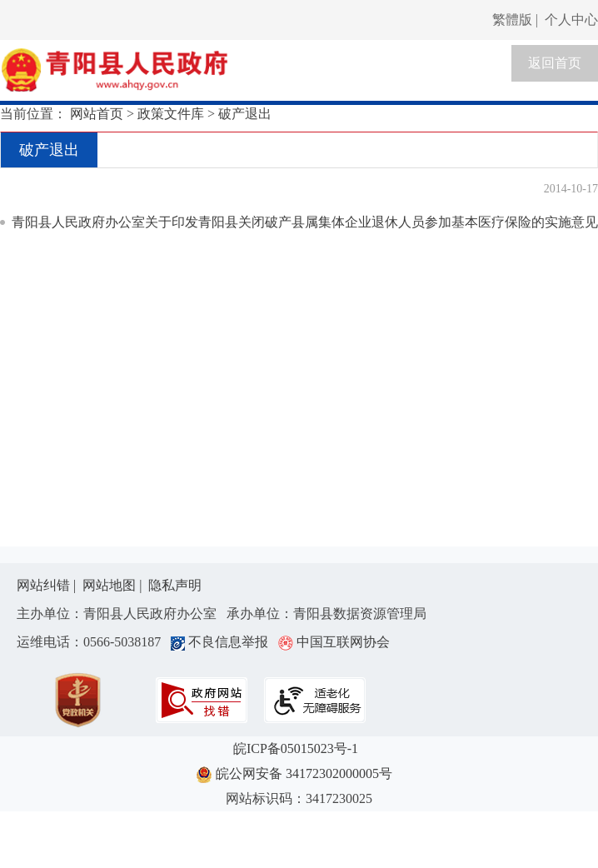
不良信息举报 (223, 642)
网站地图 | (114, 585)
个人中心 (571, 20)
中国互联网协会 (334, 642)
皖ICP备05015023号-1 (299, 748)
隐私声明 (175, 585)
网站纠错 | (48, 585)
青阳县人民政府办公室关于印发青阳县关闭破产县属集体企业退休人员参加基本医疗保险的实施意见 (305, 222)
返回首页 (555, 63)
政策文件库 (171, 114)
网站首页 (97, 114)
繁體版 (512, 20)
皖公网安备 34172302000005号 (299, 775)
